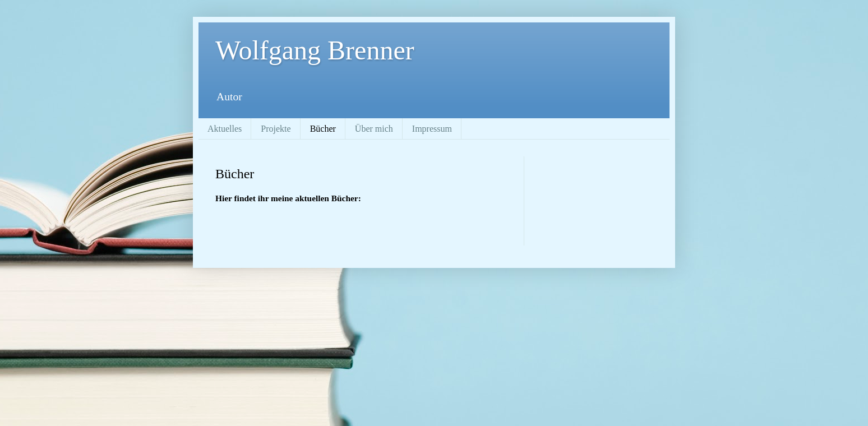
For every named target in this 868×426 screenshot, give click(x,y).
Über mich (374, 129)
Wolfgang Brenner (315, 50)
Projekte (276, 129)
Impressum (432, 129)
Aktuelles (225, 129)
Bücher (323, 129)
